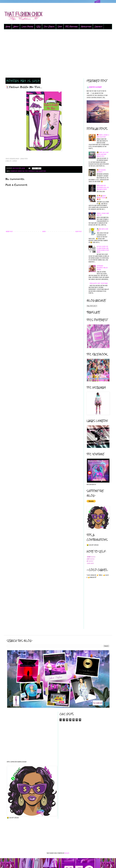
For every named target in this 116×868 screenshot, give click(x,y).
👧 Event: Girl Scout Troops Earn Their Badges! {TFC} (103, 154)
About (16, 27)
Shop (60, 27)
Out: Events (49, 27)
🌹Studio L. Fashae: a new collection (103, 136)
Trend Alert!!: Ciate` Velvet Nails (99, 283)
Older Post (79, 232)
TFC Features (71, 27)
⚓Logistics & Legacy (94, 87)
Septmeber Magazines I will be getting (102, 268)
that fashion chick (41, 171)
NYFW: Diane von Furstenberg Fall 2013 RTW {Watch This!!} (103, 187)
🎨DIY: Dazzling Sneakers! (101, 171)
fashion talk (21, 171)
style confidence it (30, 171)
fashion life (14, 171)
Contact (98, 27)
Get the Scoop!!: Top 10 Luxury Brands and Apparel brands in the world (103, 249)
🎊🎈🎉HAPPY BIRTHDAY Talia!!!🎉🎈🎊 (102, 198)
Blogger (67, 853)
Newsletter (86, 27)
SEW (38, 27)
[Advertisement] (58, 54)
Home (8, 27)
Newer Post (9, 232)
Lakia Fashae (27, 27)
